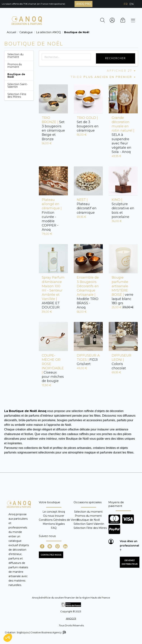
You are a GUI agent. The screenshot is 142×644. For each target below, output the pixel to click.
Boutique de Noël (88, 520)
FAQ (54, 528)
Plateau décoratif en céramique (87, 206)
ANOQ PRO (83, 4)
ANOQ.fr (71, 618)
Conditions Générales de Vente (59, 520)
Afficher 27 (121, 71)
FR (126, 4)
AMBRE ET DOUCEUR (53, 292)
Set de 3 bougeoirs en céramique (88, 124)
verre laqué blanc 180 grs (122, 290)
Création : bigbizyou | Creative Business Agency (35, 632)
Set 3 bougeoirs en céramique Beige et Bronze (53, 128)
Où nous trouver (54, 516)
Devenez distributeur (130, 562)
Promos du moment (15, 66)
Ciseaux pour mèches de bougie (53, 368)
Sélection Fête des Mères (17, 95)
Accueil (11, 32)
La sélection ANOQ (48, 32)
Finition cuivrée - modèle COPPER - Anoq (52, 215)
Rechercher (116, 58)
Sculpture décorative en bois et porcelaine (123, 208)
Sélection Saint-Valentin (17, 85)
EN (132, 4)
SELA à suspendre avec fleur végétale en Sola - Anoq (123, 135)
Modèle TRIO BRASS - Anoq (88, 292)
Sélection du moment (15, 56)
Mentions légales (54, 524)
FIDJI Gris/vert (88, 360)
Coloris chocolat (121, 362)
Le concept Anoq (54, 512)
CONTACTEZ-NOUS (51, 555)
